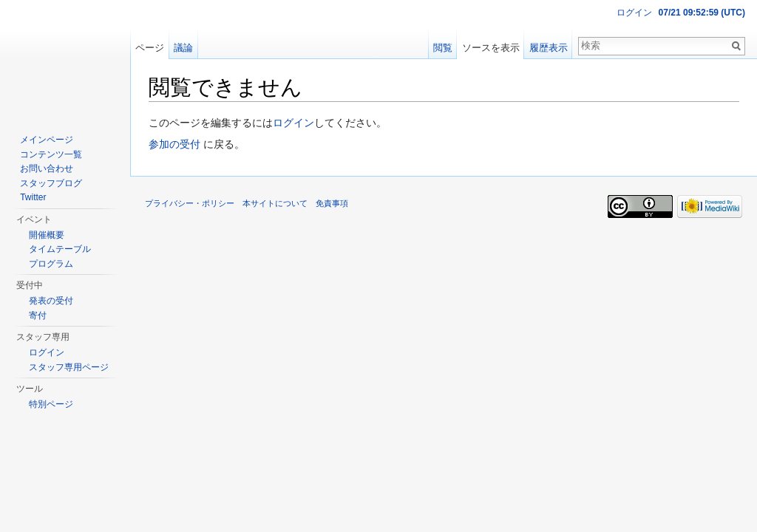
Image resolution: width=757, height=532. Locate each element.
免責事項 (332, 203)
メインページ (47, 140)
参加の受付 (174, 144)
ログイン (293, 123)
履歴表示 (549, 48)
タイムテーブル (60, 249)
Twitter (33, 197)
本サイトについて (275, 203)
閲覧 (443, 48)
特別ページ (51, 404)
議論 (183, 48)
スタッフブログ (51, 183)
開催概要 (47, 235)
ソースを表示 (491, 48)
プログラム (51, 264)
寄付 (38, 316)
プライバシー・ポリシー (190, 203)
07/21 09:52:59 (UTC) (702, 13)
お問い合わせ (47, 168)
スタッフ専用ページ (69, 367)
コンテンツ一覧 (51, 154)
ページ (150, 48)
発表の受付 (51, 301)
